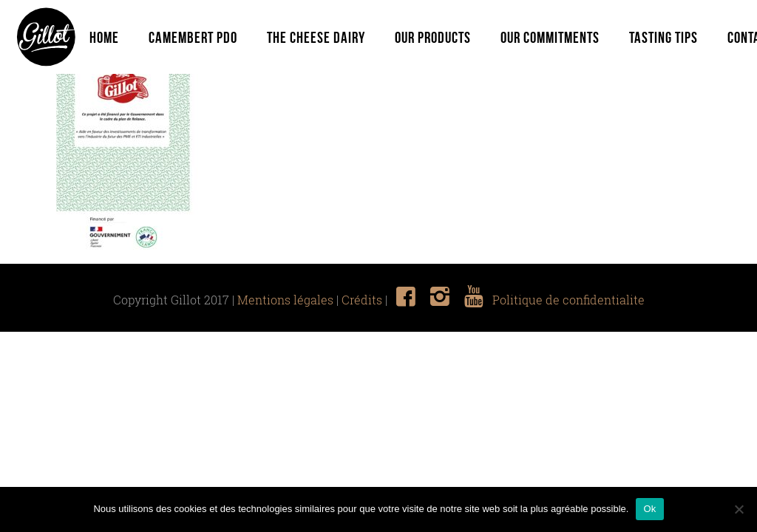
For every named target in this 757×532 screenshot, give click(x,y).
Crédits (362, 300)
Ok (649, 509)
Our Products (433, 37)
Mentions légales (285, 300)
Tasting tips (663, 37)
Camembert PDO (193, 37)
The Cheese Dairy (316, 37)
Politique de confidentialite (568, 300)
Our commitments (550, 37)
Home (104, 37)
